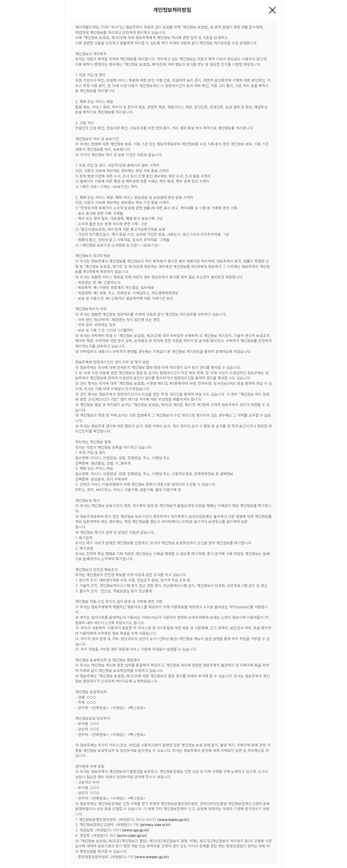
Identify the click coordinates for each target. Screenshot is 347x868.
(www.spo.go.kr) (136, 830)
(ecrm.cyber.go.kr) (132, 836)
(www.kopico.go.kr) (173, 820)
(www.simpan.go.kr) (152, 857)
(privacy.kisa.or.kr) (155, 825)
